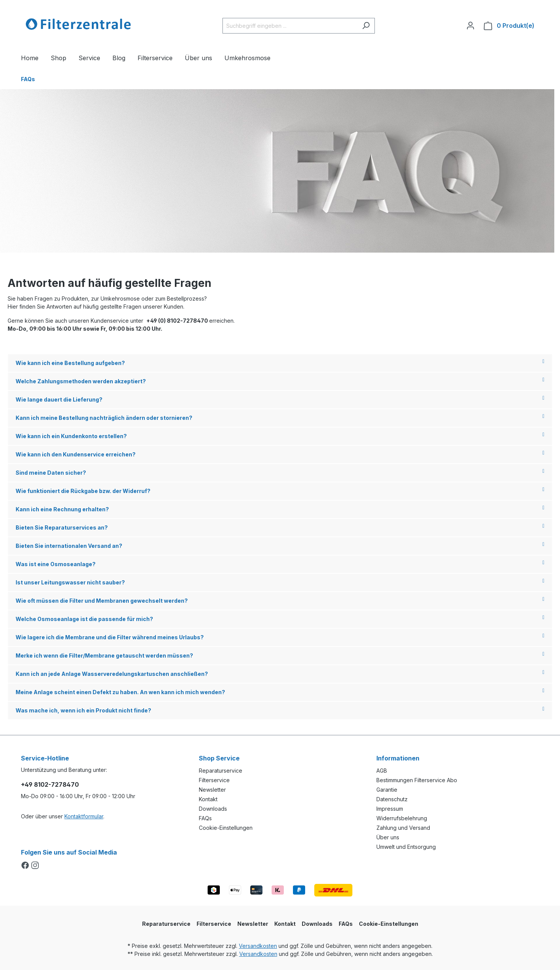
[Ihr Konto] (470, 26)
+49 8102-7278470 (50, 784)
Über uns (388, 837)
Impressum (390, 809)
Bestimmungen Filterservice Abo (417, 780)
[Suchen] (366, 26)
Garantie (387, 790)
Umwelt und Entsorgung (406, 847)
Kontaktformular (84, 816)
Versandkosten (258, 946)
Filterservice (214, 780)
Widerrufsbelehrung (402, 818)
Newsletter (212, 790)
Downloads (213, 809)
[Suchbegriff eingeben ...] (290, 26)
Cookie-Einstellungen (226, 828)
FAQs (205, 818)
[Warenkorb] (509, 26)
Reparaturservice (221, 771)
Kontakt (208, 799)
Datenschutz (392, 799)
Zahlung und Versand (403, 828)
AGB (382, 771)
